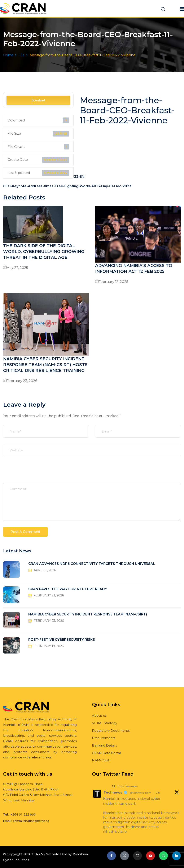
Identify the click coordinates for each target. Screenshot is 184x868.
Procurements (104, 738)
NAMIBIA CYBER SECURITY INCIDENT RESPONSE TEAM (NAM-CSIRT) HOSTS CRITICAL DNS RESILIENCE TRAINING (45, 365)
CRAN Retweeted (127, 786)
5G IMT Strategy (105, 723)
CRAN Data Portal (106, 753)
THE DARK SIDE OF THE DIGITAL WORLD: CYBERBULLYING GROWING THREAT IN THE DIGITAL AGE (44, 251)
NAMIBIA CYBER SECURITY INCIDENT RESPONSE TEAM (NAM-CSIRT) (88, 614)
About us (99, 715)
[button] (182, 9)
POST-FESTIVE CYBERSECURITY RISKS (62, 640)
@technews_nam (140, 793)
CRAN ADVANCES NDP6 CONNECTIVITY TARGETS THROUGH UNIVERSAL (92, 564)
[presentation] (35, 473)
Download (38, 100)
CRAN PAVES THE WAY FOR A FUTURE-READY (68, 589)
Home (8, 55)
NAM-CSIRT (101, 760)
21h (158, 793)
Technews (113, 792)
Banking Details (104, 745)
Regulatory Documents (111, 731)
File (22, 55)
